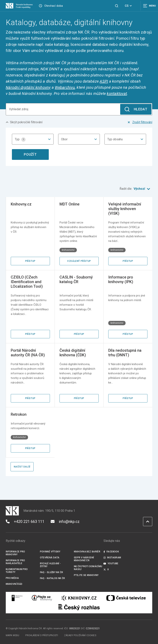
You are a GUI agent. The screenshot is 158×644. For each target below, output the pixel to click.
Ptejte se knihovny (86, 575)
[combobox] (33, 139)
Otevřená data (50, 558)
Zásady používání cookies (80, 635)
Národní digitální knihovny (28, 87)
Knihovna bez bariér (87, 552)
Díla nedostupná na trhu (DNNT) (125, 353)
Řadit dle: (136, 189)
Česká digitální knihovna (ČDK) (73, 353)
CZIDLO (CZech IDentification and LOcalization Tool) (27, 282)
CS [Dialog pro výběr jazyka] (129, 6)
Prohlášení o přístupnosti (42, 635)
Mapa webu (12, 635)
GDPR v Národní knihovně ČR (84, 559)
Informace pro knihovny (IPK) (121, 279)
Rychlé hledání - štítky (50, 565)
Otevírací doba (54, 6)
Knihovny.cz (21, 204)
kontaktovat (117, 94)
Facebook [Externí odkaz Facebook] (111, 552)
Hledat (136, 109)
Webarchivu (65, 87)
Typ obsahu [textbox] (115, 139)
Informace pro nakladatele (15, 562)
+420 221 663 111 (25, 522)
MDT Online (69, 204)
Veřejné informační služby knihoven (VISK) (125, 209)
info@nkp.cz (65, 522)
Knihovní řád (14, 584)
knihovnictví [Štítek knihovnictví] (68, 250)
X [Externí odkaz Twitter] (106, 569)
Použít (30, 154)
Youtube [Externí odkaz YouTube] (111, 563)
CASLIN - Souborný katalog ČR (76, 279)
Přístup (30, 261)
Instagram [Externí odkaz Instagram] (112, 558)
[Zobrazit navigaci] (148, 6)
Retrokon (19, 414)
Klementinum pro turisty (17, 571)
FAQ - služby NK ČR (52, 572)
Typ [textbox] (20, 140)
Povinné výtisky (50, 552)
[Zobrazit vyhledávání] (117, 6)
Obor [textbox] (64, 139)
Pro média (12, 578)
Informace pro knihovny (15, 553)
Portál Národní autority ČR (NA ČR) (28, 353)
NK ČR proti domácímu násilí (88, 568)
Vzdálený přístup (79, 261)
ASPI (104, 81)
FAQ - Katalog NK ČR (53, 578)
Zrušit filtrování (140, 122)
